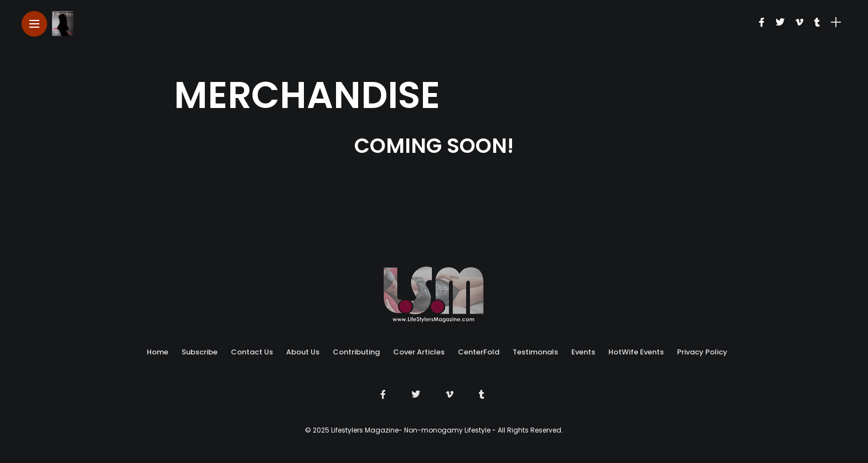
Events (583, 352)
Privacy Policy (702, 352)
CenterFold (479, 352)
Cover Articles (419, 352)
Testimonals (535, 352)
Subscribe (200, 352)
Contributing (356, 352)
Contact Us (252, 352)
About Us (303, 352)
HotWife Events (636, 352)
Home (157, 352)
